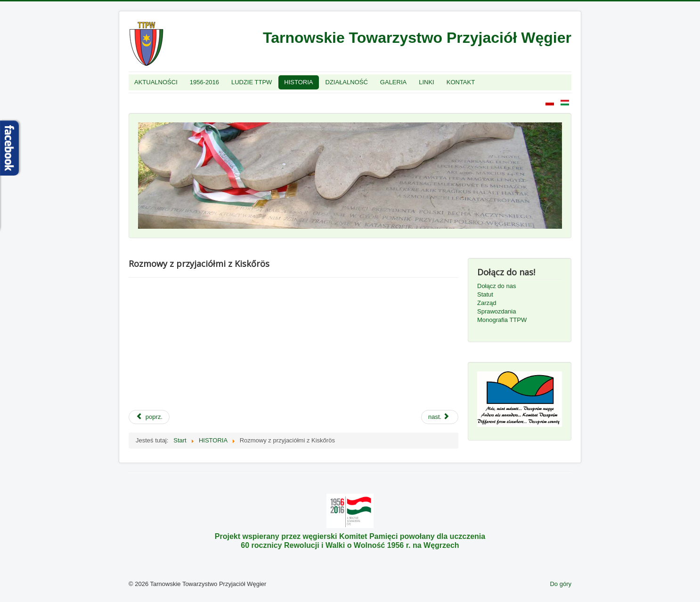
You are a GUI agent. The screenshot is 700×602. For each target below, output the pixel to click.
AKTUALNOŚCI (156, 82)
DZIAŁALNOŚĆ (347, 82)
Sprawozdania (497, 311)
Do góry (561, 584)
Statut (485, 294)
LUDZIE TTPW (252, 82)
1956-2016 (204, 82)
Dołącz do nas (497, 286)
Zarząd (487, 303)
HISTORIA (298, 82)
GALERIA (393, 82)
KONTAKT (461, 82)
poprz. (149, 417)
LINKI (427, 82)
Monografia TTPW (502, 320)
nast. (439, 417)
